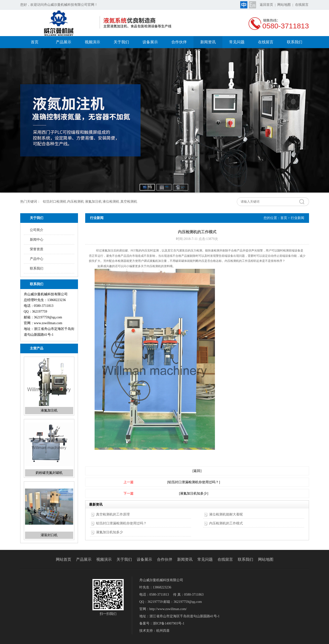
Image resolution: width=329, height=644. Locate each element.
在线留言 (302, 5)
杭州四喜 (163, 631)
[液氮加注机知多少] (194, 493)
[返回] (197, 471)
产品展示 (64, 42)
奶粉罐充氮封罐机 (49, 473)
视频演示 (92, 42)
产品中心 (37, 259)
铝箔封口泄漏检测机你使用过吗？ (121, 523)
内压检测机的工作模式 (226, 523)
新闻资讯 (208, 42)
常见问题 (237, 42)
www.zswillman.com (48, 323)
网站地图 (284, 5)
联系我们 (295, 42)
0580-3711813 (286, 26)
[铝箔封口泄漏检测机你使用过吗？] (194, 482)
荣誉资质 (37, 249)
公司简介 (37, 230)
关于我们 (121, 42)
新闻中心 (37, 240)
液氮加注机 (49, 410)
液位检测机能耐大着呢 (226, 514)
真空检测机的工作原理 (113, 514)
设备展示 (150, 42)
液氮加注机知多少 (110, 532)
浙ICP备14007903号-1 (169, 623)
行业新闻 (297, 218)
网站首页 (64, 559)
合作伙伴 (179, 42)
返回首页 (266, 5)
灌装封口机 (49, 535)
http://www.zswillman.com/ (168, 609)
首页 (35, 42)
